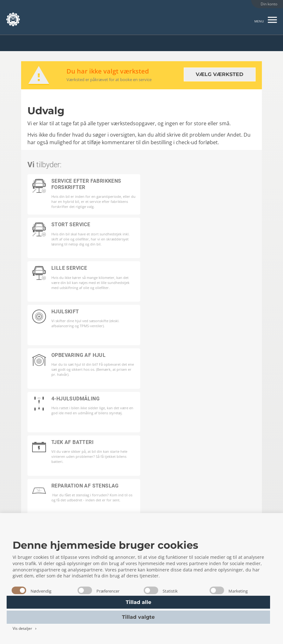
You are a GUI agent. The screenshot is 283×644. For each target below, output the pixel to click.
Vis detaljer (25, 628)
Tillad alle (139, 602)
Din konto (269, 4)
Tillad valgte (138, 617)
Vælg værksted (219, 74)
